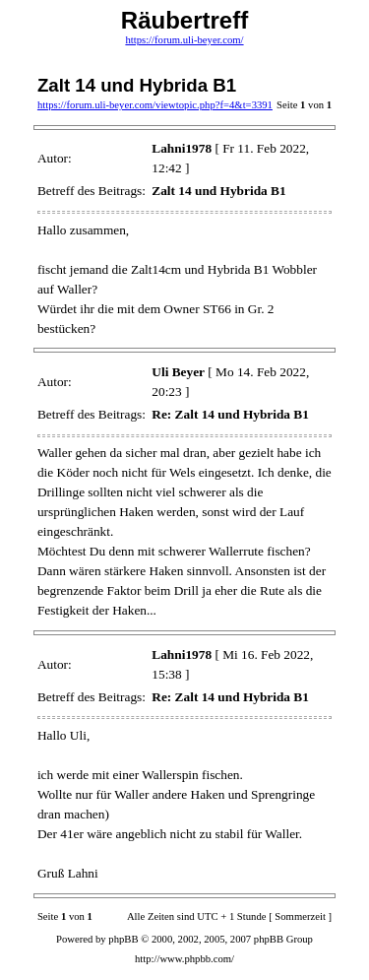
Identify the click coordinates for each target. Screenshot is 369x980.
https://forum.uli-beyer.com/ (184, 40)
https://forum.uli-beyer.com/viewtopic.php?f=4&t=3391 (155, 105)
